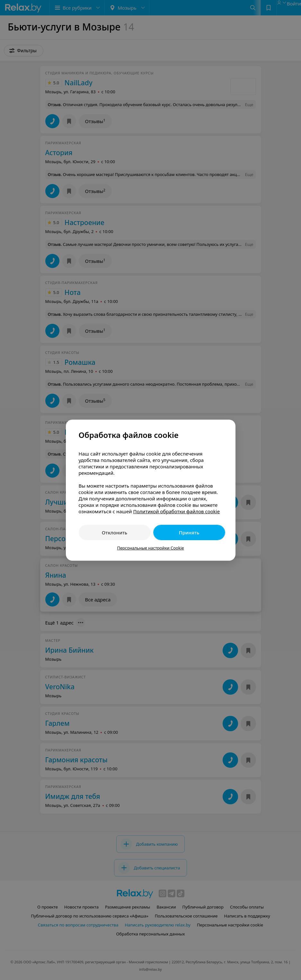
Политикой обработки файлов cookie (176, 511)
